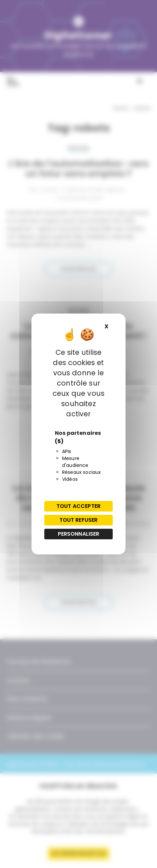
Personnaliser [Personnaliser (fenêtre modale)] (79, 534)
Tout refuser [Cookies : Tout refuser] (79, 520)
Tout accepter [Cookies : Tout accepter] (78, 506)
